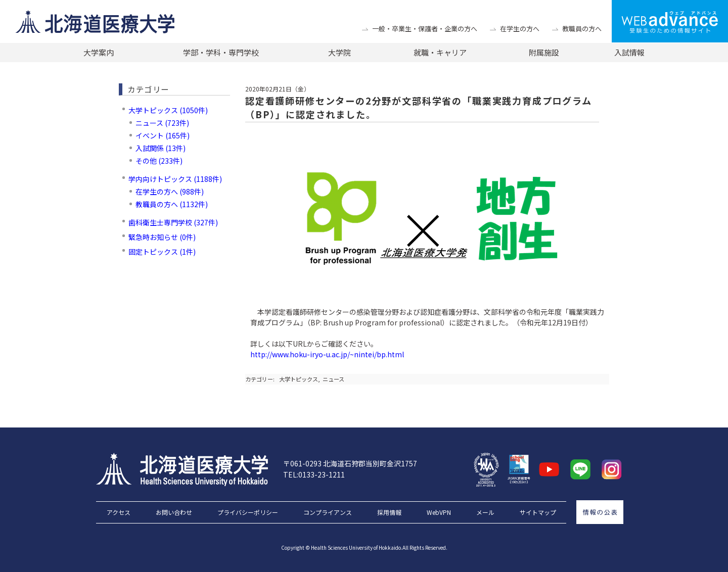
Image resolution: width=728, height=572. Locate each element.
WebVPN (439, 512)
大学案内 (99, 52)
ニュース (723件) (162, 123)
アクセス (119, 512)
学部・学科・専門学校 (221, 52)
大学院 (339, 52)
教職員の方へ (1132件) (172, 204)
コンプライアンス (328, 512)
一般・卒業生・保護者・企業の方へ (425, 29)
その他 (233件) (159, 161)
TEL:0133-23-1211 (314, 474)
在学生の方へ (520, 29)
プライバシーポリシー (248, 512)
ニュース (333, 379)
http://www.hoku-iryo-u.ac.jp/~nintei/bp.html (327, 354)
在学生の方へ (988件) (170, 192)
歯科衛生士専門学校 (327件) (173, 222)
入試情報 (629, 52)
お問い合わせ (174, 512)
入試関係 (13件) (161, 148)
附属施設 (544, 52)
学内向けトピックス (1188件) (175, 179)
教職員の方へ (582, 29)
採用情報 (389, 512)
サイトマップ (538, 512)
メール (485, 512)
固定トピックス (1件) (162, 252)
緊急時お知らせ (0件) (162, 237)
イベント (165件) (163, 135)
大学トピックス (299, 379)
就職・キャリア (440, 52)
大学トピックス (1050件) (168, 110)
